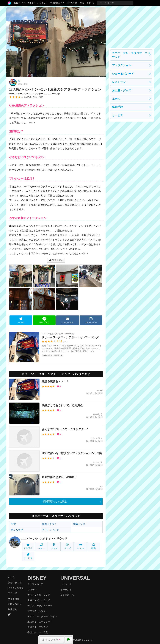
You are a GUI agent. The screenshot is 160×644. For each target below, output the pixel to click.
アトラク (28, 546)
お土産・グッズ (122, 90)
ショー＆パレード (123, 74)
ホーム (11, 577)
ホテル (81, 546)
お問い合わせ (15, 604)
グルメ (54, 546)
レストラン (119, 82)
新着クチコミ (49, 524)
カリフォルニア (35, 584)
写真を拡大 (56, 260)
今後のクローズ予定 (38, 632)
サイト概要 (14, 599)
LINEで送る (44, 320)
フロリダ (32, 590)
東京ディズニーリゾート (40, 622)
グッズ (67, 546)
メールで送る (68, 320)
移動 (94, 546)
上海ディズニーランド (39, 600)
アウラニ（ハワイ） (38, 611)
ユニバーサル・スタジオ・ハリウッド (31, 3)
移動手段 (118, 107)
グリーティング (50, 530)
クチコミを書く (16, 588)
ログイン (91, 3)
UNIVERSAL (75, 578)
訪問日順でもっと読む (55, 501)
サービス (28, 556)
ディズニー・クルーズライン (42, 616)
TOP (13, 524)
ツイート (21, 320)
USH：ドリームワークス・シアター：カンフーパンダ (35, 94)
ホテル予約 (72, 3)
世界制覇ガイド (57, 3)
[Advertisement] (131, 26)
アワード (13, 593)
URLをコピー (91, 320)
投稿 (82, 3)
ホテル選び (17, 530)
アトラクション (122, 65)
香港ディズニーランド (39, 595)
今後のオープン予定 (38, 627)
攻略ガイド (79, 524)
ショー (41, 546)
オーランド (66, 590)
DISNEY (37, 578)
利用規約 (13, 609)
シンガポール (67, 595)
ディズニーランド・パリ (40, 606)
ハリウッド (66, 584)
